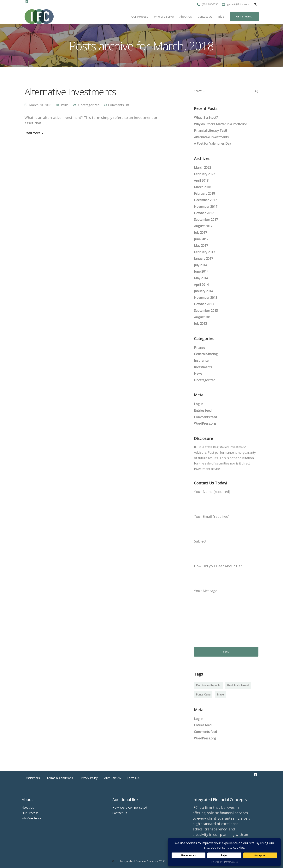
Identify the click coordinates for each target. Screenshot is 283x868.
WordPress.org (205, 423)
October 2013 (204, 304)
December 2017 (205, 200)
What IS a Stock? (206, 118)
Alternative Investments (70, 92)
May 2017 (201, 246)
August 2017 (203, 226)
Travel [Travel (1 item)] (221, 694)
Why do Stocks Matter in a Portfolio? (221, 124)
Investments (203, 367)
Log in (199, 404)
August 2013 (203, 317)
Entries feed (203, 410)
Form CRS (134, 778)
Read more (32, 133)
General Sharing (206, 354)
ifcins (65, 105)
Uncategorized (89, 105)
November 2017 (206, 207)
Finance (200, 348)
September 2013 (206, 311)
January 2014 (203, 291)
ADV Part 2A (112, 778)
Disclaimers (32, 778)
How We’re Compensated (130, 807)
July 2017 (200, 233)
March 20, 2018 (40, 105)
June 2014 (201, 271)
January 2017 (203, 258)
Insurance (201, 361)
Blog (221, 16)
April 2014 (201, 285)
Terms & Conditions (60, 778)
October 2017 (204, 213)
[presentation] (223, 630)
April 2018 (201, 180)
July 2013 (200, 324)
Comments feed (205, 417)
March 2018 (203, 187)
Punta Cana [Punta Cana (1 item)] (203, 694)
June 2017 (201, 239)
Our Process (140, 16)
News (198, 373)
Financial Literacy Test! (210, 131)
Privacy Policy (89, 778)
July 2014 (200, 265)
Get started (244, 17)
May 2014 (201, 278)
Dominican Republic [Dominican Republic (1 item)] (208, 685)
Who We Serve (164, 16)
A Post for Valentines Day (212, 143)
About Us (186, 16)
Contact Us (205, 16)
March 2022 (203, 167)
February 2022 (204, 174)
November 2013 (206, 298)
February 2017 (204, 252)
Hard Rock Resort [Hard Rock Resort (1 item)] (238, 685)
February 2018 (204, 193)
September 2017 (206, 220)
